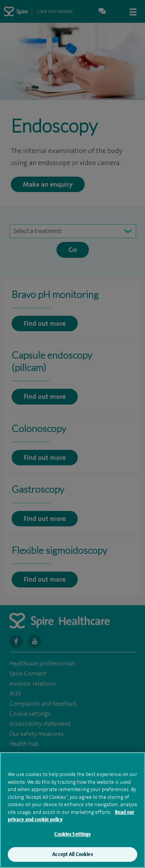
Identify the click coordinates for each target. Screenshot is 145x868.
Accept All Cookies (72, 860)
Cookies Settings (72, 840)
